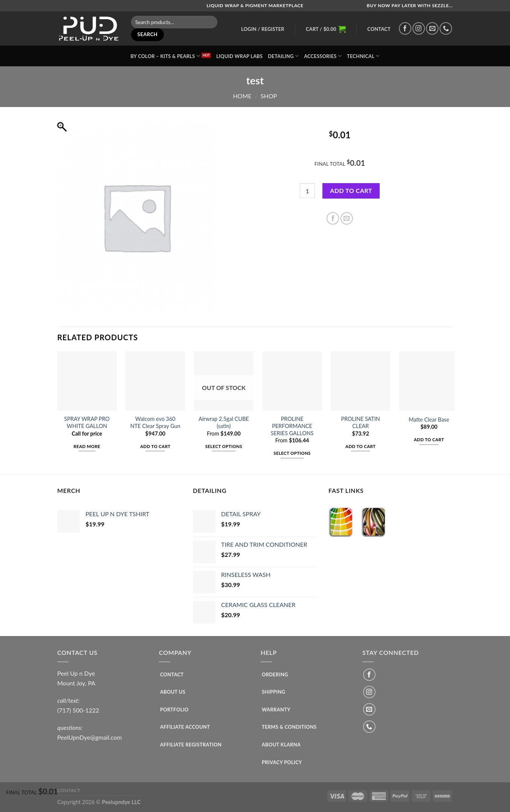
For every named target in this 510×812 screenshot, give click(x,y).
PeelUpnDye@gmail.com (90, 737)
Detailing (283, 56)
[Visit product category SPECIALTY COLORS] (374, 522)
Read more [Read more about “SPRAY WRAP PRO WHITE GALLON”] (87, 446)
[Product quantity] (307, 191)
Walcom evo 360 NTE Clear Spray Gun (155, 422)
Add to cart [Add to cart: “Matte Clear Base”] (429, 440)
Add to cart (351, 190)
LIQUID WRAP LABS (239, 56)
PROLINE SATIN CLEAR (361, 422)
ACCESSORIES (323, 56)
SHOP (269, 96)
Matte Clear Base (429, 420)
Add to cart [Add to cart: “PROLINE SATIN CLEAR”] (360, 446)
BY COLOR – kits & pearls (165, 56)
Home (242, 96)
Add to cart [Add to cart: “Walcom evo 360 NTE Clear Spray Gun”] (155, 446)
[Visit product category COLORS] (341, 522)
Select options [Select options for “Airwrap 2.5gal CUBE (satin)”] (224, 446)
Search (148, 34)
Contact (379, 29)
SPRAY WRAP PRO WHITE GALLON (87, 422)
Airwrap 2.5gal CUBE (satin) (224, 422)
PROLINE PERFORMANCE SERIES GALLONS (292, 426)
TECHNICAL (363, 56)
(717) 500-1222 (78, 710)
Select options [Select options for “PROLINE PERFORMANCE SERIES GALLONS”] (292, 453)
